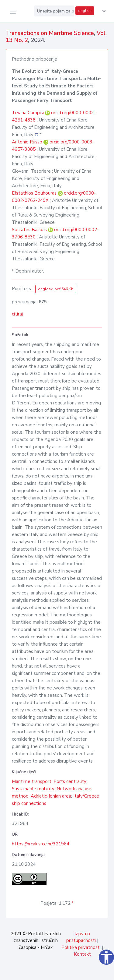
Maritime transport (32, 781)
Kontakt (82, 954)
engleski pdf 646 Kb (56, 289)
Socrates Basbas (30, 230)
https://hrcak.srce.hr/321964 (41, 844)
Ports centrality (70, 781)
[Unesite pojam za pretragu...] (54, 11)
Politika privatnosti (81, 947)
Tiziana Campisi (28, 113)
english (85, 11)
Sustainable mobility (33, 789)
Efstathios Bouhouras (35, 193)
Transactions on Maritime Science (50, 33)
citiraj (17, 314)
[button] (102, 11)
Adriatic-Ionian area (51, 796)
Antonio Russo (28, 142)
